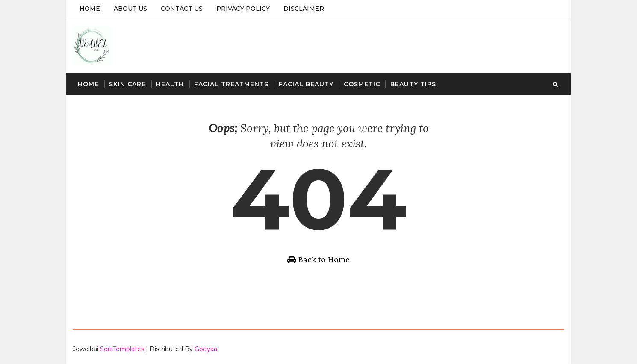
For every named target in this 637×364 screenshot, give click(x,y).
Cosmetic (362, 84)
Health (170, 84)
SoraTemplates (122, 349)
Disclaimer (304, 9)
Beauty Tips (413, 84)
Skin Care (127, 84)
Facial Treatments (231, 84)
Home (90, 9)
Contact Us (182, 9)
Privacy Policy (243, 9)
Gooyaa (206, 349)
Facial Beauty (306, 84)
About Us (130, 9)
